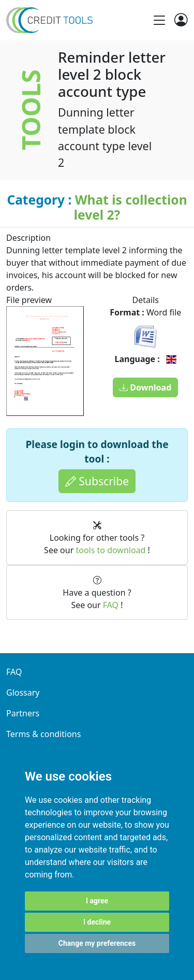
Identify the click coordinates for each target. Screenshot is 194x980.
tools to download (110, 550)
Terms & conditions (43, 734)
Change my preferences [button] (97, 943)
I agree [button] (97, 901)
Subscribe (97, 481)
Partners (23, 713)
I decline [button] (97, 922)
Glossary (23, 693)
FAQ (111, 605)
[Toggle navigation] (159, 20)
